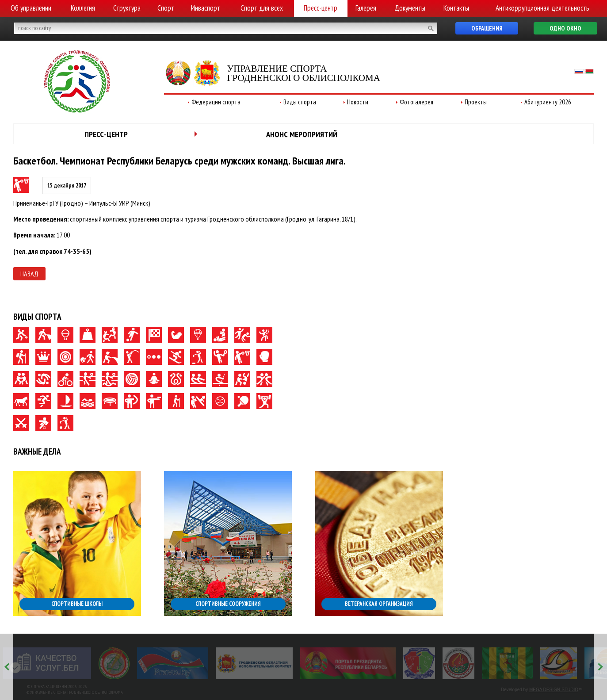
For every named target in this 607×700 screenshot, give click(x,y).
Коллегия (83, 8)
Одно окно (565, 28)
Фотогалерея (416, 102)
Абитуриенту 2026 (548, 102)
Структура (127, 8)
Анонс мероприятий (302, 134)
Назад (29, 274)
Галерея (366, 8)
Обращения (487, 28)
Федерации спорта (216, 102)
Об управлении (31, 8)
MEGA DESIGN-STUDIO (554, 690)
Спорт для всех (262, 8)
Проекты (476, 102)
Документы (410, 8)
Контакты (456, 8)
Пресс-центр (321, 8)
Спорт (166, 8)
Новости (358, 102)
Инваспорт (206, 8)
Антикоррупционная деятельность (542, 8)
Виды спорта (300, 102)
